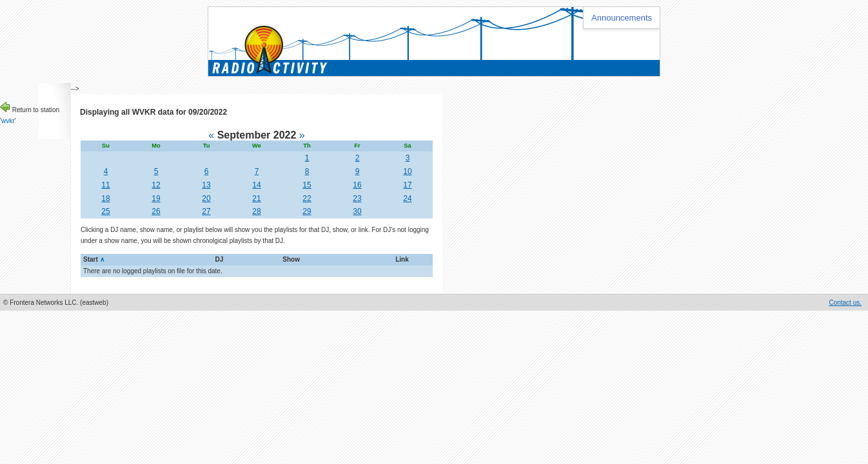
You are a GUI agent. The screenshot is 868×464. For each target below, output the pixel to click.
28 (256, 211)
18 (105, 198)
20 (206, 198)
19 (156, 198)
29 (307, 211)
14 (256, 185)
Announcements (622, 18)
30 (357, 211)
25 (105, 211)
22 (307, 198)
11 (105, 185)
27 (206, 211)
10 (407, 171)
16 (357, 185)
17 (407, 185)
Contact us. (845, 303)
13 (206, 185)
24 (407, 198)
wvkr (8, 121)
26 (156, 211)
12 (156, 185)
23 (357, 198)
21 (256, 198)
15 (307, 185)
